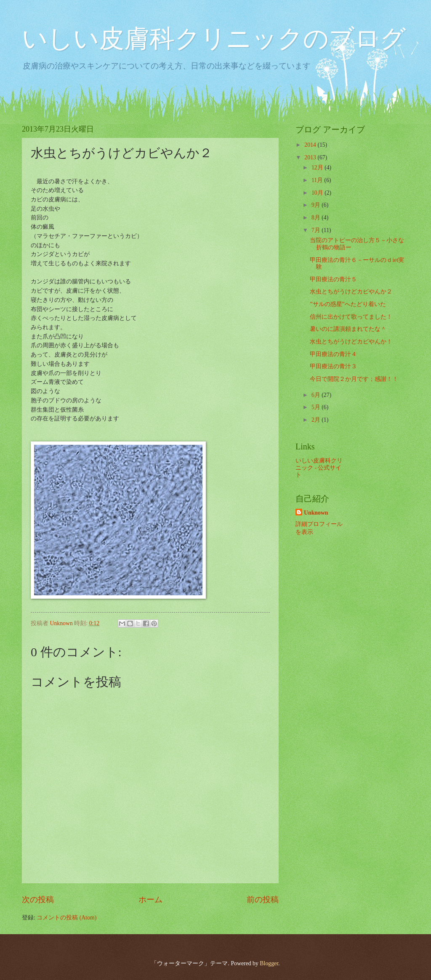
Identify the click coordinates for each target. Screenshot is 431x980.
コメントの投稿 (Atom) (67, 918)
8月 (317, 218)
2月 (317, 420)
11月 (318, 180)
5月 (317, 407)
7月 (317, 230)
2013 (311, 157)
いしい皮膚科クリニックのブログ (214, 39)
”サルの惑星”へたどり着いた (348, 304)
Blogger (269, 963)
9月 (317, 205)
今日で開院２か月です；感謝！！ (354, 379)
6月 (317, 395)
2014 (311, 145)
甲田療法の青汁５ (333, 279)
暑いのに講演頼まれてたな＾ (348, 329)
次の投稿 (38, 899)
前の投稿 (263, 899)
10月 (318, 193)
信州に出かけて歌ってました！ (351, 317)
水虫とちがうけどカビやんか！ (351, 342)
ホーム (150, 899)
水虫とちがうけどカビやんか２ (351, 292)
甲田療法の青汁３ (333, 366)
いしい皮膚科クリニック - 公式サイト (319, 468)
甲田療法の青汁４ (333, 354)
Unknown (316, 513)
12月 (318, 168)
